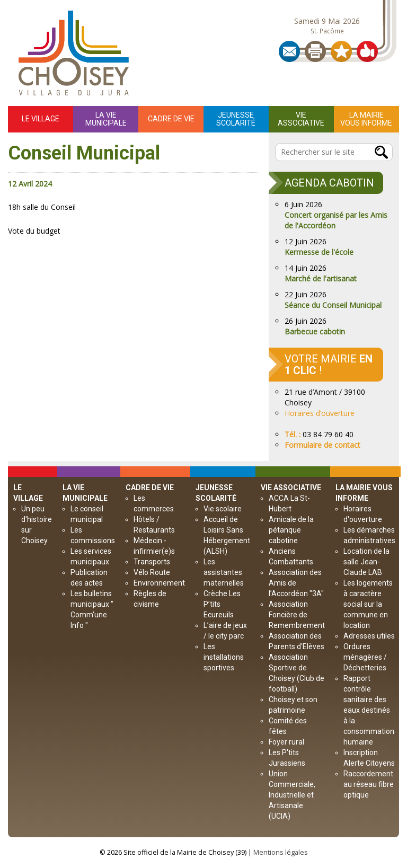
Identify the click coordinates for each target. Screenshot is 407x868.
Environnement (159, 583)
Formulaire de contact (322, 445)
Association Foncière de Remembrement (297, 615)
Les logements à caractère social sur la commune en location (368, 604)
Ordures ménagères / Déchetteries (365, 657)
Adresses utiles (369, 636)
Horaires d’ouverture (320, 413)
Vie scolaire (223, 509)
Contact (289, 51)
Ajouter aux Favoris (341, 51)
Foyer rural (286, 742)
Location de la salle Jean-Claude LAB (366, 562)
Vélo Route (152, 572)
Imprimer (315, 51)
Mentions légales (281, 852)
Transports (152, 562)
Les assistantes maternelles (224, 572)
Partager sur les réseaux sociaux (367, 51)
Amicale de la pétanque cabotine (291, 530)
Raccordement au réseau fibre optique (369, 784)
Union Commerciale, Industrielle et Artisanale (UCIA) (292, 795)
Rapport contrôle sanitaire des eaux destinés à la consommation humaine (369, 710)
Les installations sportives (224, 657)
